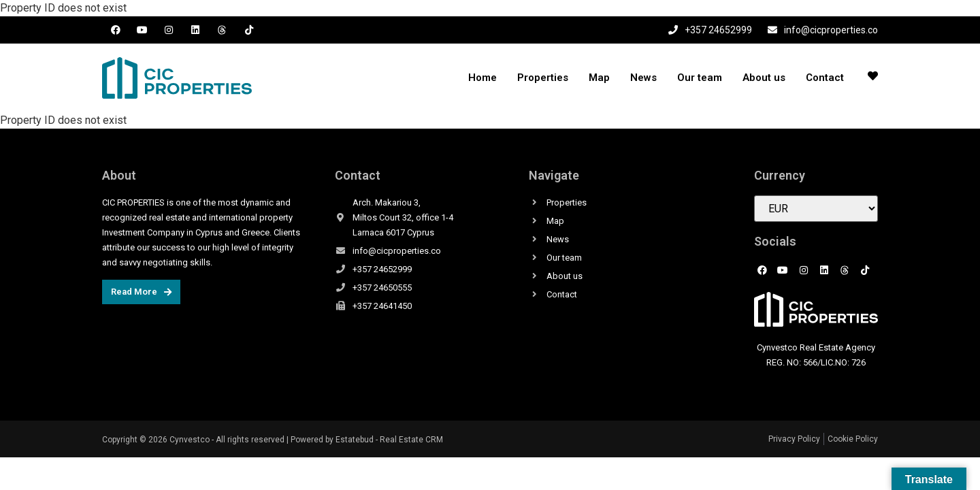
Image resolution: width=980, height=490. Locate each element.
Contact (825, 78)
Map (599, 78)
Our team (700, 78)
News (643, 78)
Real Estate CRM (411, 440)
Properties (543, 78)
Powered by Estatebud (332, 440)
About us (764, 78)
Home (483, 78)
